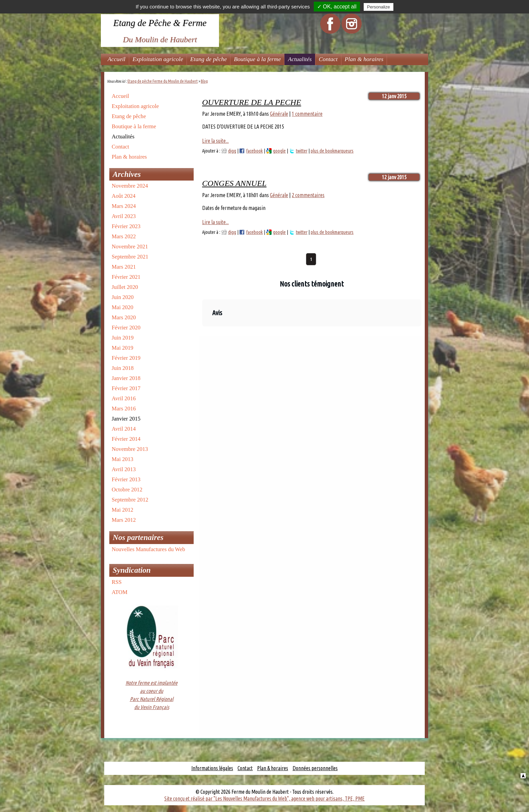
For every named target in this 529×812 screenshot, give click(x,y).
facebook (255, 151)
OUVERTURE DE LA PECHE (252, 102)
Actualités (300, 59)
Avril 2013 (124, 469)
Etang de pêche (208, 59)
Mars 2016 (124, 409)
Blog (204, 81)
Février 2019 (126, 358)
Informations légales (212, 768)
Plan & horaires (364, 59)
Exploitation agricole (158, 59)
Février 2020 (126, 328)
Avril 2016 (124, 398)
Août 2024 (124, 196)
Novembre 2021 (130, 247)
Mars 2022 (124, 236)
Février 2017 (126, 388)
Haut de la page (523, 776)
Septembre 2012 (130, 500)
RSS (117, 582)
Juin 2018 (123, 368)
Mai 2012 (122, 510)
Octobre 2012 (127, 490)
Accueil (117, 59)
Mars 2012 (124, 520)
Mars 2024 (124, 206)
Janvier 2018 (126, 378)
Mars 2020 (124, 317)
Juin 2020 (123, 297)
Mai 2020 (122, 307)
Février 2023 (126, 226)
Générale (279, 114)
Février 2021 (126, 277)
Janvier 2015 (126, 419)
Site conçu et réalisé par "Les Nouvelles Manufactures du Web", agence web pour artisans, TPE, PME (264, 799)
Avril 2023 (124, 216)
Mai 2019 (122, 348)
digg (232, 151)
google (279, 151)
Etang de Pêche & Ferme (160, 23)
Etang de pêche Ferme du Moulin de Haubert (163, 81)
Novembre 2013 (130, 449)
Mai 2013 (122, 459)
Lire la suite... (215, 141)
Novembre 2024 (130, 186)
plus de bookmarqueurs (332, 151)
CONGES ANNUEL (234, 183)
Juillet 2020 (125, 287)
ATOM (120, 592)
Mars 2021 (124, 267)
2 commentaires (308, 195)
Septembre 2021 (130, 257)
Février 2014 (126, 439)
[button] (202, 333)
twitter (302, 151)
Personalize (379, 7)
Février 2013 (126, 479)
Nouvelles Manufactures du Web (148, 549)
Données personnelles (315, 768)
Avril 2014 (124, 429)
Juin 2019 (123, 338)
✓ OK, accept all (337, 7)
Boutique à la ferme (257, 59)
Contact (328, 59)
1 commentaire (307, 114)
